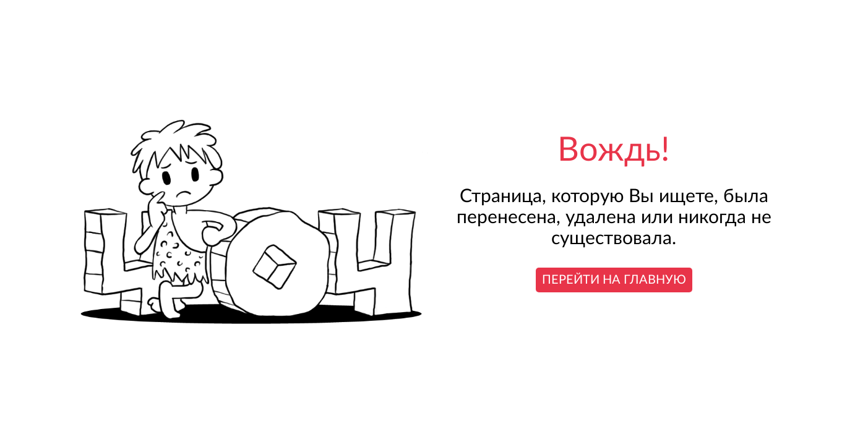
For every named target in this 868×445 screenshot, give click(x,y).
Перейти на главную (614, 280)
